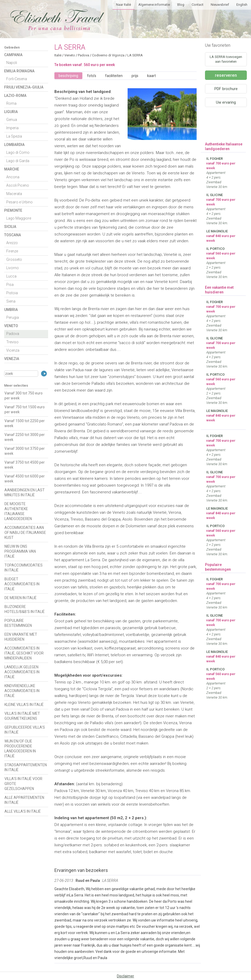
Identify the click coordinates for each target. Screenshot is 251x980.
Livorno (13, 268)
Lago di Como (18, 152)
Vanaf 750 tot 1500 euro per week (25, 409)
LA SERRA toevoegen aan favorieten (226, 59)
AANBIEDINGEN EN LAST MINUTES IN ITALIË (25, 492)
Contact (198, 5)
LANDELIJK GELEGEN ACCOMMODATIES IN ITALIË (22, 672)
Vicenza (13, 350)
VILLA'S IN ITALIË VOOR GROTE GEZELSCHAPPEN (23, 784)
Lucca (11, 276)
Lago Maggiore (19, 218)
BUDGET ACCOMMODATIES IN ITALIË (22, 584)
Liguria (11, 112)
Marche (12, 169)
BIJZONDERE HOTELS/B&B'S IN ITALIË (25, 609)
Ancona (13, 177)
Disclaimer (125, 976)
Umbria (11, 310)
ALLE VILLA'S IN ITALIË (23, 811)
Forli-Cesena (17, 79)
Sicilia (10, 227)
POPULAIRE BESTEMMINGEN (18, 623)
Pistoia (12, 293)
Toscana (13, 235)
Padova (13, 334)
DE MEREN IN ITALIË (21, 598)
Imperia (12, 128)
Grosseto (14, 259)
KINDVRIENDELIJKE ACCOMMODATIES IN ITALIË (22, 691)
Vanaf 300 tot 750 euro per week (24, 396)
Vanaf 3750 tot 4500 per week (25, 465)
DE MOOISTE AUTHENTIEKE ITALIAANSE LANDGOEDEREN (18, 511)
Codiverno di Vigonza (108, 55)
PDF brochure (226, 89)
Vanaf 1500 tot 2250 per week (25, 423)
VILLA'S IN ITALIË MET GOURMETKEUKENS (22, 716)
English (242, 5)
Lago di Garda (18, 161)
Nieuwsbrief (220, 5)
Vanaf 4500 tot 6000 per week (25, 479)
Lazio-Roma (15, 96)
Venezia (12, 359)
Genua (12, 120)
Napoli (12, 63)
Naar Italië (124, 5)
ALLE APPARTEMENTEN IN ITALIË (24, 800)
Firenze (12, 251)
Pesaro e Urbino (19, 202)
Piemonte (13, 210)
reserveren (226, 75)
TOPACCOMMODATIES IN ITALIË (24, 568)
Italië (58, 55)
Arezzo (12, 243)
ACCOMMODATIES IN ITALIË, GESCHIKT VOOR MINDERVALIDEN (24, 653)
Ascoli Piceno (18, 185)
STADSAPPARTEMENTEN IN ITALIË (26, 767)
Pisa (10, 285)
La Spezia (14, 136)
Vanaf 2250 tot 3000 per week (25, 437)
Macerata (14, 194)
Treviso (12, 342)
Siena (11, 301)
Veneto (11, 326)
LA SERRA (135, 55)
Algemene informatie (154, 5)
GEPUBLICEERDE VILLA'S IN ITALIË (25, 730)
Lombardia (14, 145)
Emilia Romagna (19, 71)
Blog (181, 5)
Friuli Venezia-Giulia (24, 87)
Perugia (13, 317)
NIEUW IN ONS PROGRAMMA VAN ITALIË (20, 551)
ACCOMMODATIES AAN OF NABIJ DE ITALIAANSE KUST (25, 533)
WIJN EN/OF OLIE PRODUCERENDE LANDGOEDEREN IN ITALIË (20, 749)
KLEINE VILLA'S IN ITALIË (24, 705)
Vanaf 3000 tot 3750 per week (25, 451)
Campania (13, 55)
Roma (11, 103)
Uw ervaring (226, 102)
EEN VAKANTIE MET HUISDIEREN (21, 637)
